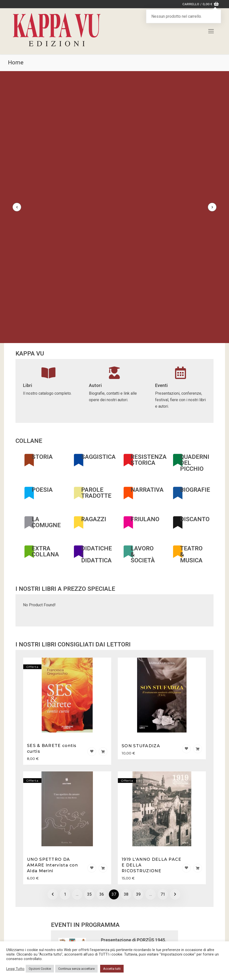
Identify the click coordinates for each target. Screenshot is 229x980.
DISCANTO (195, 442)
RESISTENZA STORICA (149, 383)
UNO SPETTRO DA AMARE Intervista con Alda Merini (52, 788)
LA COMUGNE (46, 445)
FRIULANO (145, 442)
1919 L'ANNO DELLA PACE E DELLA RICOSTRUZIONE (152, 788)
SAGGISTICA (98, 380)
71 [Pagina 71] (163, 817)
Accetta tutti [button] (112, 969)
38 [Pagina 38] (126, 817)
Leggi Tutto (15, 969)
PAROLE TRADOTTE (96, 416)
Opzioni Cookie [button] (40, 969)
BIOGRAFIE (195, 413)
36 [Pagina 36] (102, 817)
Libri (28, 309)
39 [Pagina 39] (138, 817)
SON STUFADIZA (141, 669)
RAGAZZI (94, 442)
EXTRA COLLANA (45, 475)
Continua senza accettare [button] (76, 969)
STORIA (42, 380)
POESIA (42, 413)
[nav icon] (211, 31)
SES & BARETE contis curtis (52, 672)
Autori (95, 309)
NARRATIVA (147, 413)
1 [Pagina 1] (65, 817)
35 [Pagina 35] (89, 817)
